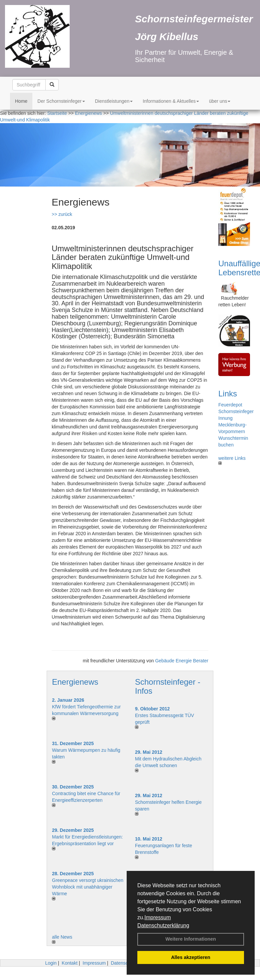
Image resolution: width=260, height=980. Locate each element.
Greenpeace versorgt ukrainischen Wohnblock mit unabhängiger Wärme (88, 887)
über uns (220, 101)
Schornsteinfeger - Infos (168, 686)
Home (21, 101)
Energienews (75, 682)
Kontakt (69, 963)
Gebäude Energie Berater (182, 661)
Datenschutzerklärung (163, 925)
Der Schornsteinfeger (61, 101)
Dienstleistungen (114, 101)
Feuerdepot (230, 405)
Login (51, 963)
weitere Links (232, 460)
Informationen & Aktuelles (171, 101)
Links (228, 394)
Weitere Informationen (191, 939)
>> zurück (62, 214)
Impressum (157, 917)
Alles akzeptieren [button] (191, 957)
